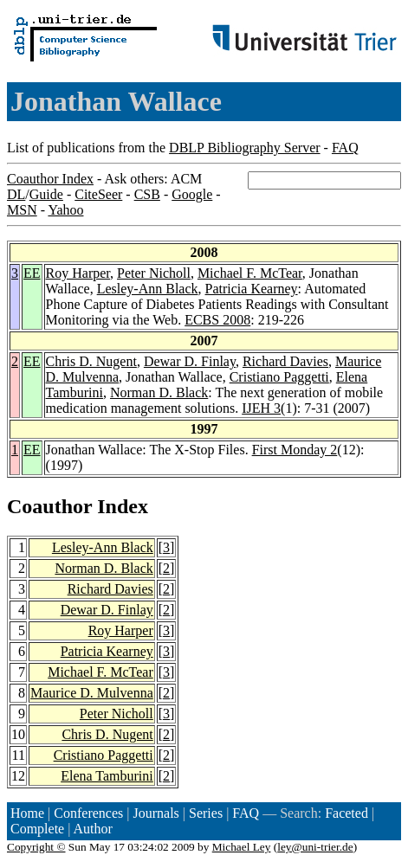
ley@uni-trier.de (315, 847)
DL (16, 194)
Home (27, 813)
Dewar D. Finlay (190, 361)
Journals (155, 813)
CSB (147, 194)
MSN (22, 210)
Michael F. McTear (250, 273)
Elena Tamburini (107, 776)
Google (192, 194)
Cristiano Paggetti (279, 377)
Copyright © (36, 847)
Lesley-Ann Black (148, 289)
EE (32, 273)
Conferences (88, 813)
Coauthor (49, 506)
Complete (37, 829)
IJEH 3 (261, 408)
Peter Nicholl (154, 273)
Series (206, 813)
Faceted (346, 813)
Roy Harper (78, 273)
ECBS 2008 (217, 320)
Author (93, 829)
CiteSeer (98, 194)
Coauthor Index (50, 179)
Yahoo (65, 210)
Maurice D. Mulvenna (92, 693)
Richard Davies (285, 361)
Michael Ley (242, 847)
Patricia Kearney (252, 289)
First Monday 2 (295, 450)
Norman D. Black (159, 392)
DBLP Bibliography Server (245, 148)
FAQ (345, 148)
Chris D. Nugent (91, 361)
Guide (46, 194)
